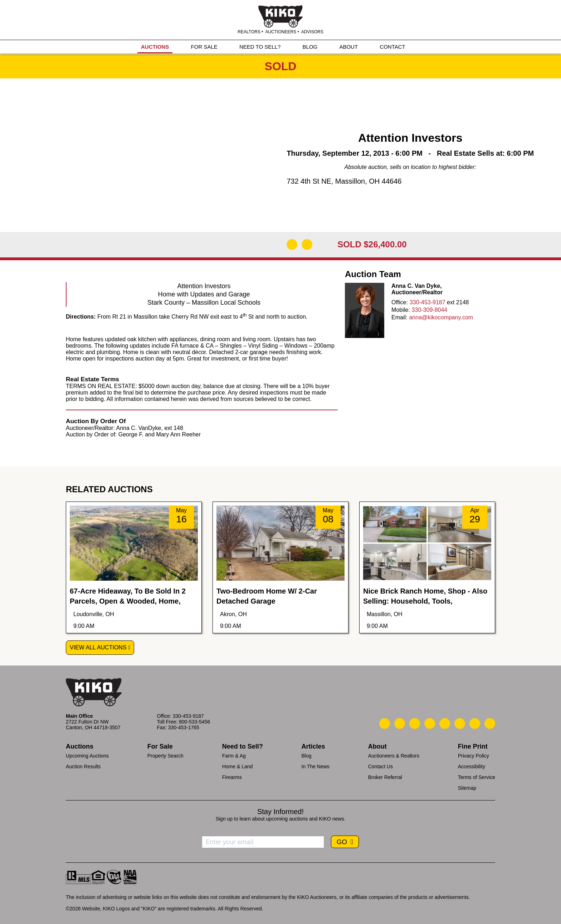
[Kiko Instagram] (490, 724)
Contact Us (380, 766)
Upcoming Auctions (87, 756)
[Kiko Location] (415, 724)
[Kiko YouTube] (475, 724)
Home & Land (238, 766)
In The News (316, 766)
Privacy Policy (474, 756)
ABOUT (348, 47)
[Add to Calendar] (307, 245)
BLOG (310, 47)
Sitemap (467, 788)
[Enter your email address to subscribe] (263, 842)
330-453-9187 (428, 302)
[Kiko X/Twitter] (460, 724)
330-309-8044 (430, 310)
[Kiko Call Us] (385, 724)
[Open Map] (292, 245)
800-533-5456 (194, 722)
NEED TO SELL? (260, 47)
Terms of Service (477, 777)
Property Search (165, 756)
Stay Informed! (280, 812)
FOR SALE (204, 47)
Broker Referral (385, 777)
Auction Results (83, 766)
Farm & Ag (234, 756)
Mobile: (401, 310)
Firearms (232, 777)
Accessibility (472, 766)
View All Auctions (98, 647)
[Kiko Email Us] (400, 724)
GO (343, 842)
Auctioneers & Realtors (394, 756)
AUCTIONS (155, 47)
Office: (400, 302)
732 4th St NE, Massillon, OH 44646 (344, 181)
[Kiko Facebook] (430, 724)
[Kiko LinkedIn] (445, 724)
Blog (307, 756)
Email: (399, 317)
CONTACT (392, 47)
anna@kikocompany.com (441, 317)
